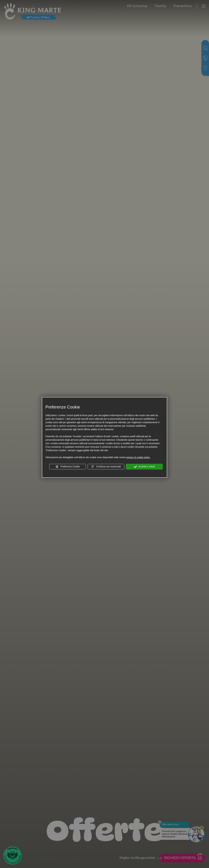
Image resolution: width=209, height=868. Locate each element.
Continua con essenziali (106, 467)
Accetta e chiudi (144, 467)
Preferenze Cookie (68, 467)
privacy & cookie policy (138, 457)
